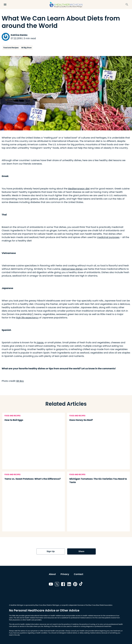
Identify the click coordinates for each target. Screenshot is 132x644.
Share (81, 551)
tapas (40, 343)
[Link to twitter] (57, 585)
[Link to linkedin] (69, 585)
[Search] (127, 5)
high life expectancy (27, 318)
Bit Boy (20, 381)
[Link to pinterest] (75, 585)
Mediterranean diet (79, 189)
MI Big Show (26, 48)
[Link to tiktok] (81, 585)
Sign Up (51, 551)
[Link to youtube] (51, 585)
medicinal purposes (108, 237)
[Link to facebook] (63, 585)
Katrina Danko (19, 35)
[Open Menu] (5, 5)
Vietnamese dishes (72, 269)
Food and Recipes (11, 48)
